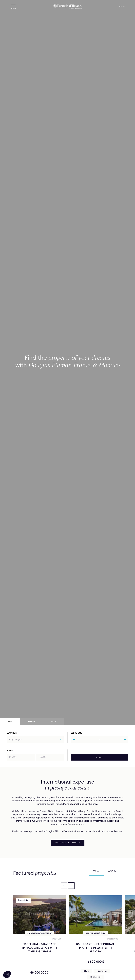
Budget (11, 751)
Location (12, 733)
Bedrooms (77, 733)
